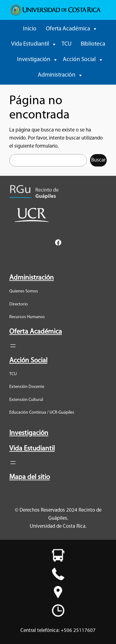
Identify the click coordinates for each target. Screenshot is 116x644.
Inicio (30, 29)
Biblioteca (93, 44)
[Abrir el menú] (13, 346)
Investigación (34, 60)
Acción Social (79, 60)
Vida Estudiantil (30, 44)
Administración (57, 75)
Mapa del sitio (30, 477)
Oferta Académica (68, 29)
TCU (67, 44)
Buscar (98, 160)
